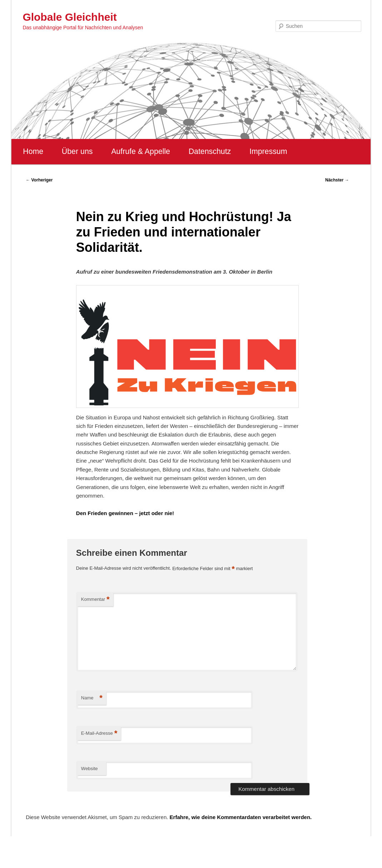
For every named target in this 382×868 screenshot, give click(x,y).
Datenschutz (210, 151)
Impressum (268, 151)
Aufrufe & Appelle (141, 151)
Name (92, 698)
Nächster (337, 180)
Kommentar (95, 600)
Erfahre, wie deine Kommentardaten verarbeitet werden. (241, 817)
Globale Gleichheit (70, 17)
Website (90, 769)
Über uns (77, 151)
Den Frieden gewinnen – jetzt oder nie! (125, 513)
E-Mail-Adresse (99, 734)
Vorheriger (39, 180)
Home (33, 151)
